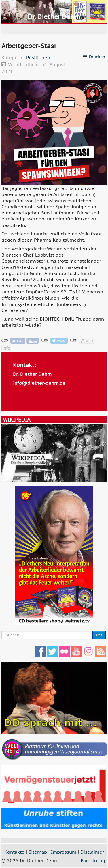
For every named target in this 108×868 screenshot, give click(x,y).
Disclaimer (92, 852)
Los (99, 635)
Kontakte (14, 852)
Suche (2, 631)
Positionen (38, 57)
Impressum (64, 852)
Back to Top (94, 860)
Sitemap (38, 852)
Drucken (97, 57)
